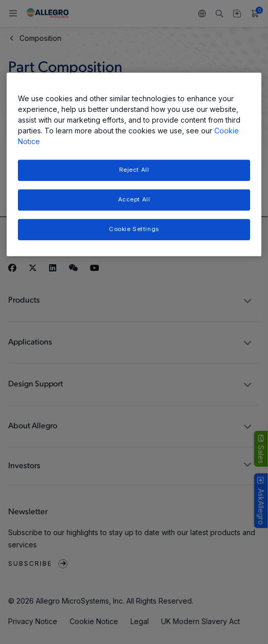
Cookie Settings (134, 229)
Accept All (134, 199)
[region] (134, 164)
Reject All (134, 170)
